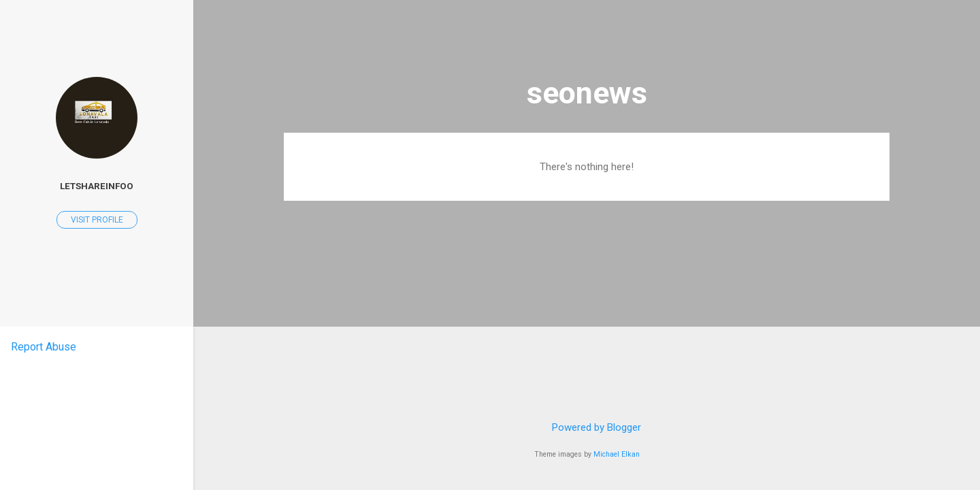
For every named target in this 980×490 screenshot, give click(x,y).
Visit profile (97, 220)
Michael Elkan (617, 454)
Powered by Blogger (587, 427)
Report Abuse (44, 347)
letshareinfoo (97, 186)
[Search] (881, 37)
